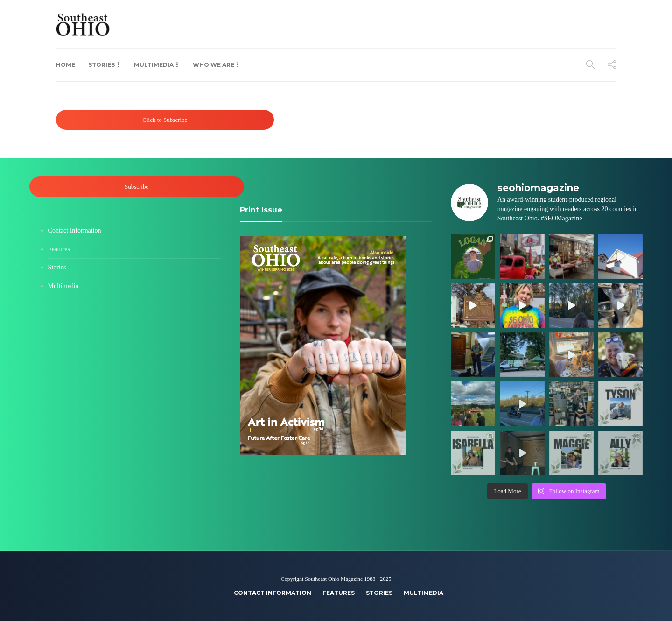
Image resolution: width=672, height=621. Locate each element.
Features (59, 249)
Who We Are (213, 65)
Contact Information (75, 230)
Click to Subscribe (165, 120)
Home (66, 65)
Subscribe (136, 187)
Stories (101, 65)
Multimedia (154, 65)
